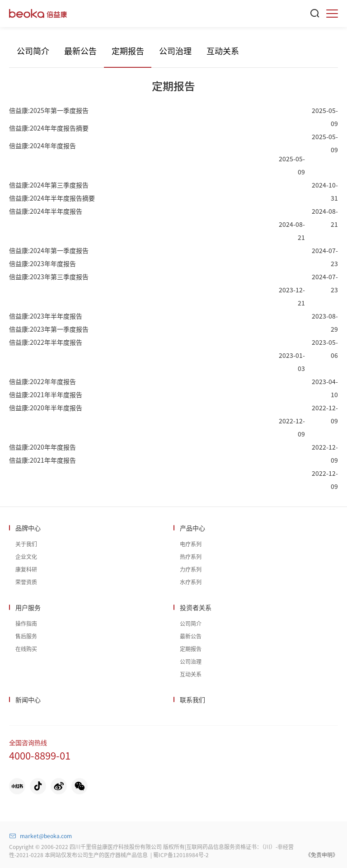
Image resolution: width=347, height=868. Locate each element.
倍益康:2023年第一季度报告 (49, 329)
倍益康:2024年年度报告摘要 (49, 128)
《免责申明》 (322, 855)
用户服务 (28, 607)
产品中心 (192, 528)
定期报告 (128, 51)
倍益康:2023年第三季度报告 (49, 277)
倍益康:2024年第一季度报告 (49, 250)
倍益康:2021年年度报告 (42, 460)
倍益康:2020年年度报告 (42, 447)
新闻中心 (28, 699)
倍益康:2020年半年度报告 (46, 408)
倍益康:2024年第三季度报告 (49, 185)
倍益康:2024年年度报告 (42, 145)
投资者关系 (196, 607)
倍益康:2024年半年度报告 (46, 211)
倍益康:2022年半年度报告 (46, 342)
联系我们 (192, 699)
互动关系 (223, 51)
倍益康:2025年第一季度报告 (49, 110)
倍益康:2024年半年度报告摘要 (52, 198)
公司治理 (175, 51)
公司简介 (33, 51)
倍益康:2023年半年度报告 (46, 316)
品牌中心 (28, 528)
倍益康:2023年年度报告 (42, 263)
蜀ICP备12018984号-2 (181, 855)
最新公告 (80, 51)
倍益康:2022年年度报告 (42, 381)
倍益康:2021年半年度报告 (46, 394)
